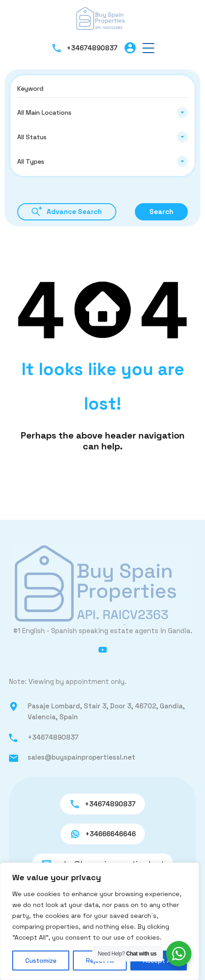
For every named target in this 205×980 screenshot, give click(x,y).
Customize (41, 960)
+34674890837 (92, 48)
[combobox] (102, 112)
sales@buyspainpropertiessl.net (81, 757)
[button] (148, 48)
